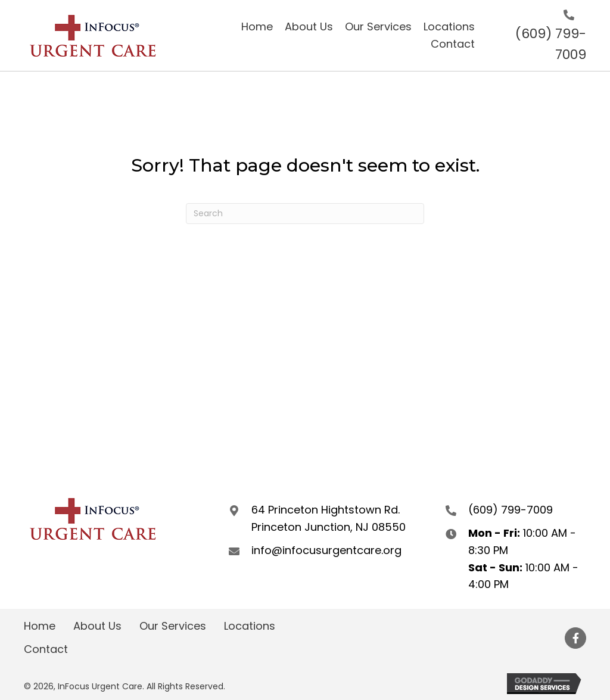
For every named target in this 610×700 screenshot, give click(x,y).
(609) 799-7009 (511, 510)
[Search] (305, 214)
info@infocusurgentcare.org (326, 550)
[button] (575, 638)
